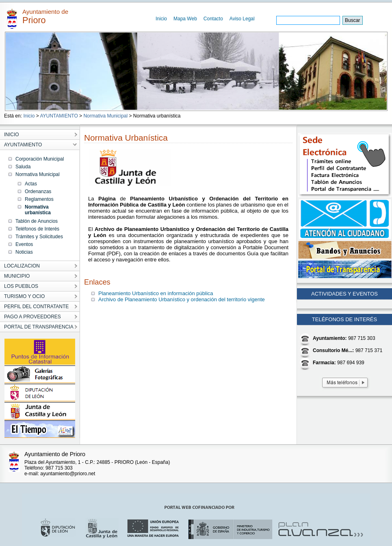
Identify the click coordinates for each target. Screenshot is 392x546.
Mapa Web (185, 19)
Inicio (161, 19)
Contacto (213, 19)
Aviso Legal (242, 19)
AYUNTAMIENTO (59, 116)
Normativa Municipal (105, 116)
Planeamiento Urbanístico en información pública (156, 293)
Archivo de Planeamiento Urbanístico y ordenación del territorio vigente (182, 299)
